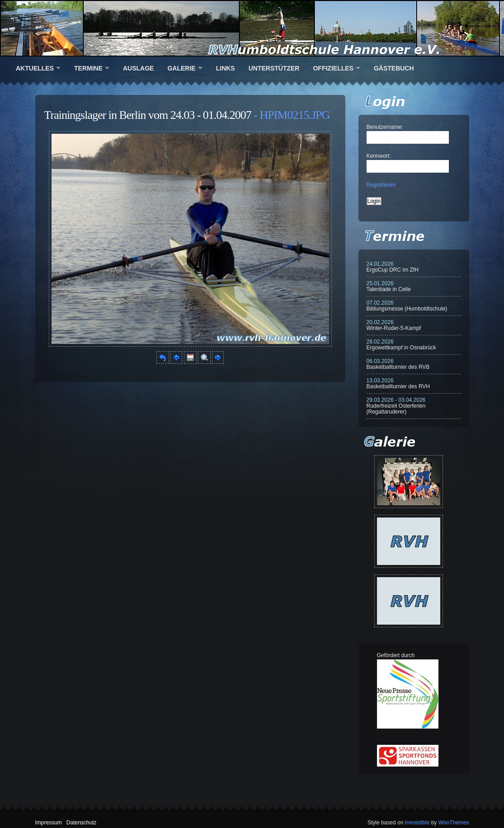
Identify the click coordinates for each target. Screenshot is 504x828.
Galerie (181, 68)
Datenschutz (82, 823)
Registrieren (381, 185)
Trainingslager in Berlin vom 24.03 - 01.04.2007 (148, 115)
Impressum (49, 823)
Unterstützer (274, 68)
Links (226, 68)
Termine (88, 68)
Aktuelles (35, 68)
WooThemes (454, 823)
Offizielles (333, 68)
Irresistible (417, 823)
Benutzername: (385, 127)
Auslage (138, 68)
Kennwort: (379, 156)
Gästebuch (394, 68)
